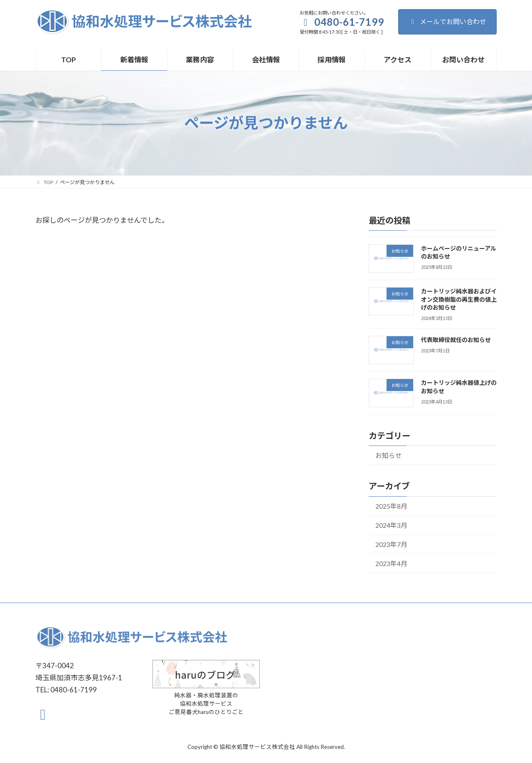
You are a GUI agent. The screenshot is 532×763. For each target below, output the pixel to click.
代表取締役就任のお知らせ (456, 340)
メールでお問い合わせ (447, 21)
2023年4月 (391, 563)
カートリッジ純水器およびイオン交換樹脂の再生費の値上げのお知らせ (459, 299)
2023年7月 (391, 544)
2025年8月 (391, 506)
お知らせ (389, 455)
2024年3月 (391, 525)
